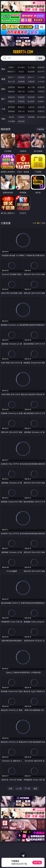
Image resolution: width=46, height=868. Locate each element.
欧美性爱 (41, 87)
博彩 (3, 69)
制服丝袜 (11, 91)
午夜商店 (21, 117)
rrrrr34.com (23, 52)
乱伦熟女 (31, 91)
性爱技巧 (41, 111)
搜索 (40, 58)
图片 (3, 99)
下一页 (27, 789)
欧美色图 (31, 97)
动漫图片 (41, 97)
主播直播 (31, 81)
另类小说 (21, 111)
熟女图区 (31, 101)
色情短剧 (21, 121)
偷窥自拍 (11, 97)
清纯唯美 (21, 101)
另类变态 (41, 91)
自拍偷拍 (21, 77)
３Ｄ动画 (41, 77)
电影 (3, 89)
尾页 (35, 789)
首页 (11, 789)
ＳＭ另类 (41, 81)
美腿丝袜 (11, 101)
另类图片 (41, 101)
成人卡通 (31, 87)
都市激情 (11, 107)
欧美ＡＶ (31, 77)
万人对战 (31, 67)
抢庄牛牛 (41, 72)
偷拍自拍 (21, 87)
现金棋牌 (31, 72)
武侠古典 (41, 107)
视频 (3, 79)
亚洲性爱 (11, 87)
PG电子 (11, 67)
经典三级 (21, 91)
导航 (3, 119)
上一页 (19, 789)
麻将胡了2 (11, 72)
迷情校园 (11, 111)
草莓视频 (31, 117)
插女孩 (11, 117)
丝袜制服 (21, 81)
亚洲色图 (21, 97)
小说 (3, 109)
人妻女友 (31, 107)
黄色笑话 (31, 111)
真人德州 (21, 67)
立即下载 (37, 862)
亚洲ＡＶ (11, 77)
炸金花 (21, 72)
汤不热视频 (41, 117)
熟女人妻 (11, 81)
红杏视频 (11, 121)
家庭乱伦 (21, 107)
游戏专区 (41, 67)
